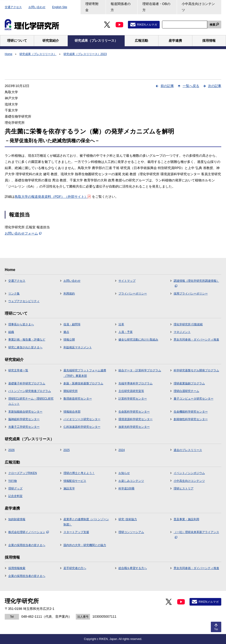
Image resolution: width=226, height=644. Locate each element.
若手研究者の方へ (75, 568)
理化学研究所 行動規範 (188, 324)
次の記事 (215, 86)
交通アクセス (13, 7)
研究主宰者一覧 (18, 370)
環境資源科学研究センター (136, 419)
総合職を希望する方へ (133, 568)
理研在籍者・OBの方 (156, 7)
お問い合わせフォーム (23, 233)
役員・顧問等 (72, 324)
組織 (11, 332)
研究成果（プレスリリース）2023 (85, 54)
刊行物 (13, 481)
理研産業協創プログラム (189, 383)
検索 (212, 25)
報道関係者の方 (121, 7)
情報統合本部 (72, 412)
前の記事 (167, 86)
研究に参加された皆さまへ (25, 347)
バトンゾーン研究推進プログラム (30, 391)
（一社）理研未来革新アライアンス (196, 534)
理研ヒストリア (184, 488)
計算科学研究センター (133, 399)
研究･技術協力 (128, 519)
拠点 (66, 332)
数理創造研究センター (78, 399)
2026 (11, 450)
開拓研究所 (71, 391)
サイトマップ (127, 281)
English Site (60, 7)
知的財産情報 (17, 519)
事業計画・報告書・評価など (27, 340)
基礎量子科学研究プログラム (27, 383)
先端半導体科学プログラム (136, 383)
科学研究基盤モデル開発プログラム (196, 370)
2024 (122, 450)
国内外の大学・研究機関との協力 (85, 545)
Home (9, 54)
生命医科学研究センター (134, 412)
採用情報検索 (17, 568)
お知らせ (124, 473)
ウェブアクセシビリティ (24, 301)
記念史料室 (15, 496)
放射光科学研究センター (134, 427)
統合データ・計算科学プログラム (140, 370)
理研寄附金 (92, 7)
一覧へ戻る (191, 86)
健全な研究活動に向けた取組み (138, 340)
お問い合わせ (37, 7)
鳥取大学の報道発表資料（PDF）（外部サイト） (53, 197)
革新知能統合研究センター (25, 412)
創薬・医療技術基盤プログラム (83, 383)
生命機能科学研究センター (191, 412)
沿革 (121, 324)
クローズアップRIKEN (23, 473)
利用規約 (69, 294)
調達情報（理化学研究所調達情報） (196, 283)
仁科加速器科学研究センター (82, 427)
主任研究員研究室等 (131, 391)
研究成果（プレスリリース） (38, 54)
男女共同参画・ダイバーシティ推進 (196, 340)
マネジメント (182, 332)
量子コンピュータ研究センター (194, 399)
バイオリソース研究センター (82, 419)
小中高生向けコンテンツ (198, 7)
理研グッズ (15, 488)
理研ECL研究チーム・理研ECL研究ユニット (31, 401)
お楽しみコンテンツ (131, 481)
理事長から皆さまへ (21, 324)
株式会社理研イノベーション (29, 532)
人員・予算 (126, 332)
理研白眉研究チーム (186, 391)
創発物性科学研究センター (191, 419)
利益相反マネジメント (78, 347)
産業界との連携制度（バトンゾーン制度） (86, 522)
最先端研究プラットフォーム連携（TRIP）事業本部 (85, 373)
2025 (67, 450)
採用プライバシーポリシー (191, 294)
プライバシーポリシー (133, 294)
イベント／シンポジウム (189, 473)
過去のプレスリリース (188, 450)
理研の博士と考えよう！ (79, 473)
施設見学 (69, 488)
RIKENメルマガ (147, 25)
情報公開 (69, 340)
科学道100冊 (127, 488)
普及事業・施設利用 (186, 519)
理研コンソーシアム (131, 532)
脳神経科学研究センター (24, 419)
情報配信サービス (75, 481)
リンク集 (14, 294)
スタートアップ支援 (76, 532)
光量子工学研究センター (24, 427)
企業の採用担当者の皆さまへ (27, 545)
